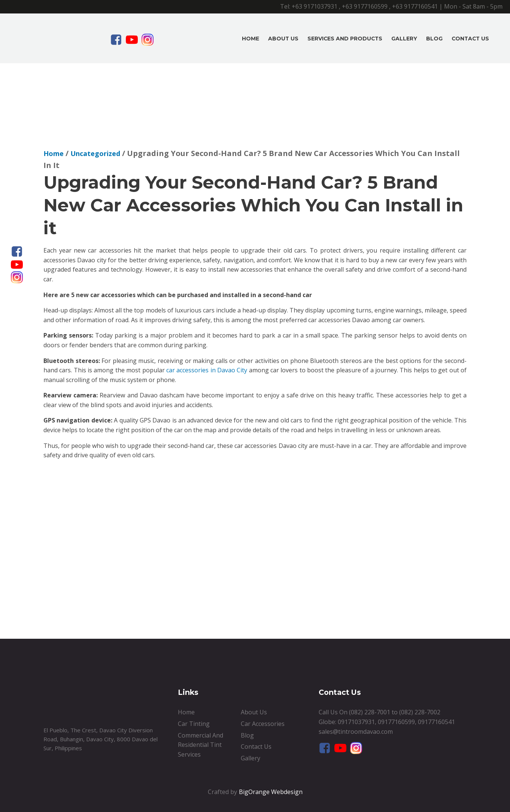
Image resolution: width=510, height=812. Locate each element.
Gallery (404, 39)
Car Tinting (194, 724)
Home (251, 39)
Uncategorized (95, 153)
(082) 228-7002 (420, 712)
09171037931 (356, 722)
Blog (434, 39)
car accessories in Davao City (207, 370)
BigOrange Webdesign (271, 792)
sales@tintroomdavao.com (356, 732)
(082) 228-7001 (370, 712)
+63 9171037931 (315, 6)
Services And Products (345, 39)
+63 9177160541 (415, 6)
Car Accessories (263, 724)
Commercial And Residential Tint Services (201, 745)
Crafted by (222, 792)
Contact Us (470, 39)
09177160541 (436, 722)
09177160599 (396, 722)
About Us (283, 39)
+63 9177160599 (365, 6)
